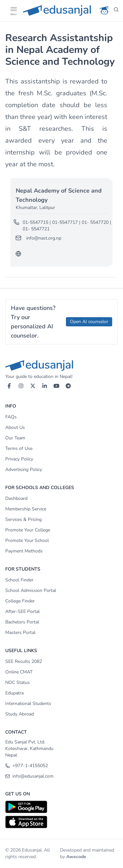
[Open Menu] (13, 11)
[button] (13, 9)
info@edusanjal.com (29, 776)
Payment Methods (24, 551)
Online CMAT (19, 672)
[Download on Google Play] (61, 807)
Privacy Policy (19, 459)
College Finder (20, 601)
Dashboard (16, 498)
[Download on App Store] (61, 822)
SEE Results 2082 (24, 661)
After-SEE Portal (22, 611)
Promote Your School (27, 540)
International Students (28, 704)
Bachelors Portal (22, 622)
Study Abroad (20, 714)
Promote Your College (28, 530)
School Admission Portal (31, 590)
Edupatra (14, 693)
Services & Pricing (23, 519)
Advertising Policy (24, 469)
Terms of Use (19, 448)
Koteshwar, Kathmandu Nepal (29, 752)
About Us (15, 427)
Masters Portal (20, 633)
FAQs (11, 417)
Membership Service (26, 509)
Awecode (76, 857)
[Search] (116, 11)
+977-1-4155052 (27, 766)
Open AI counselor (89, 322)
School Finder (19, 580)
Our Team (15, 438)
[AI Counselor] (104, 11)
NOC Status (18, 682)
